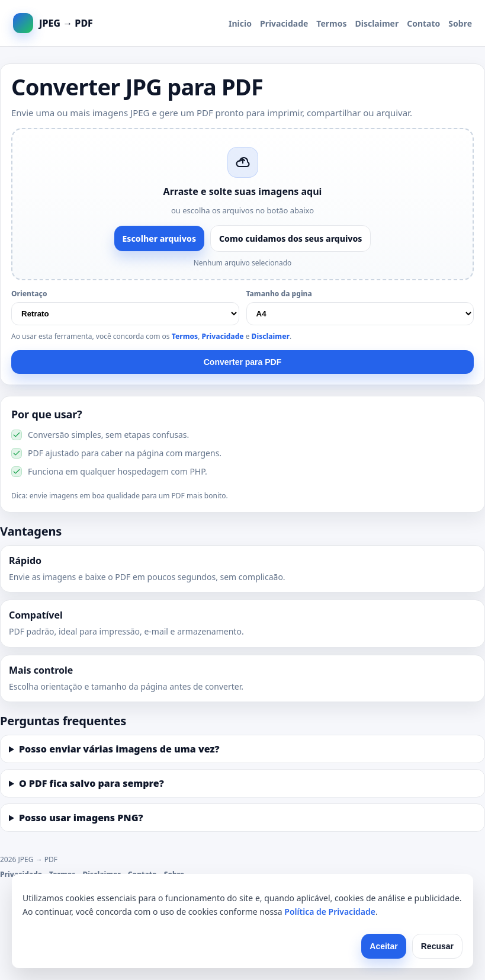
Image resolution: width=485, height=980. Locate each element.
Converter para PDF (242, 362)
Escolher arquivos (160, 238)
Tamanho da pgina (279, 294)
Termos (331, 23)
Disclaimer (377, 23)
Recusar (437, 946)
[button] (242, 204)
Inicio (240, 23)
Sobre (460, 23)
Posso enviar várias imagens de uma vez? (119, 749)
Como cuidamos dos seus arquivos (290, 238)
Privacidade (284, 23)
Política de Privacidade (330, 912)
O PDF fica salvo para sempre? (91, 783)
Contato (423, 23)
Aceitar (383, 946)
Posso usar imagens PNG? (81, 818)
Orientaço (29, 294)
